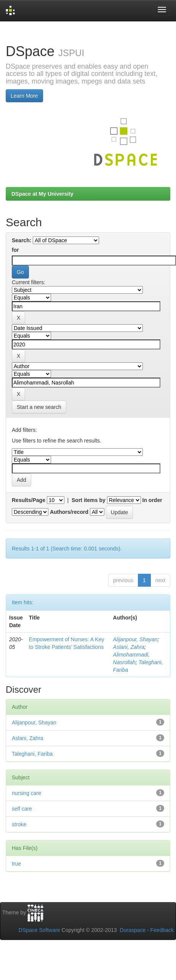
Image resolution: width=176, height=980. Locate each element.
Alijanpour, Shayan (135, 639)
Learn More (24, 96)
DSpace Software (39, 930)
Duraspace (133, 930)
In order (152, 500)
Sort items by (89, 500)
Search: (22, 240)
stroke (19, 824)
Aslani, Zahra (129, 647)
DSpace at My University (42, 194)
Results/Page (29, 500)
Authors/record (69, 512)
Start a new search (39, 407)
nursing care (26, 793)
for (15, 250)
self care (22, 809)
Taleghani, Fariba (32, 754)
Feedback (162, 930)
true (16, 864)
